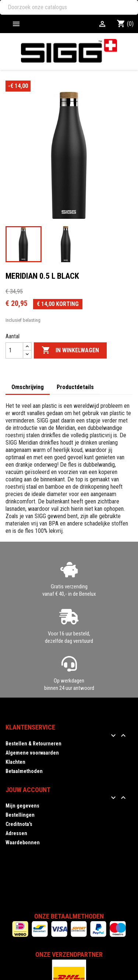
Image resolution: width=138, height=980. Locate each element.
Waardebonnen (23, 842)
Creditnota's (19, 824)
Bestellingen (20, 815)
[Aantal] (14, 350)
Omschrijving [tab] (28, 387)
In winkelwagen (70, 350)
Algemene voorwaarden (32, 753)
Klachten (15, 762)
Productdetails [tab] (75, 387)
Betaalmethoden (24, 771)
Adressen (16, 833)
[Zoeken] (69, 7)
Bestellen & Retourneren (33, 744)
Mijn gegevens (22, 806)
